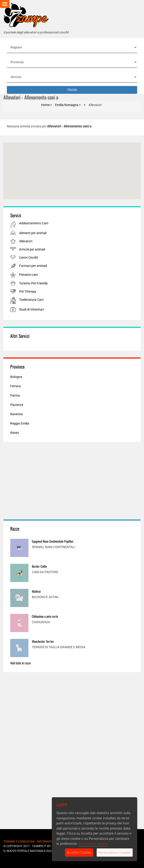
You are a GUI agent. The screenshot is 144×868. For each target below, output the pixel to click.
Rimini (15, 433)
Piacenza (17, 405)
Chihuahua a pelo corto (45, 616)
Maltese (36, 591)
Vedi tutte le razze (20, 663)
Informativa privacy (93, 843)
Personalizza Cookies (115, 852)
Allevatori (26, 241)
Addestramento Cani (34, 223)
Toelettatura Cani (31, 300)
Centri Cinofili (28, 258)
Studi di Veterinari (32, 309)
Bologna (16, 377)
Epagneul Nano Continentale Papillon (53, 541)
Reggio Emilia (20, 423)
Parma (15, 395)
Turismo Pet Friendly (33, 283)
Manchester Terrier (43, 641)
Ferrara (15, 386)
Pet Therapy (28, 291)
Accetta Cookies (79, 852)
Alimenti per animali (33, 233)
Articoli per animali (32, 249)
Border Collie (39, 566)
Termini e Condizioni (19, 841)
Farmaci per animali (33, 266)
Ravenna (16, 414)
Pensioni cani (28, 275)
